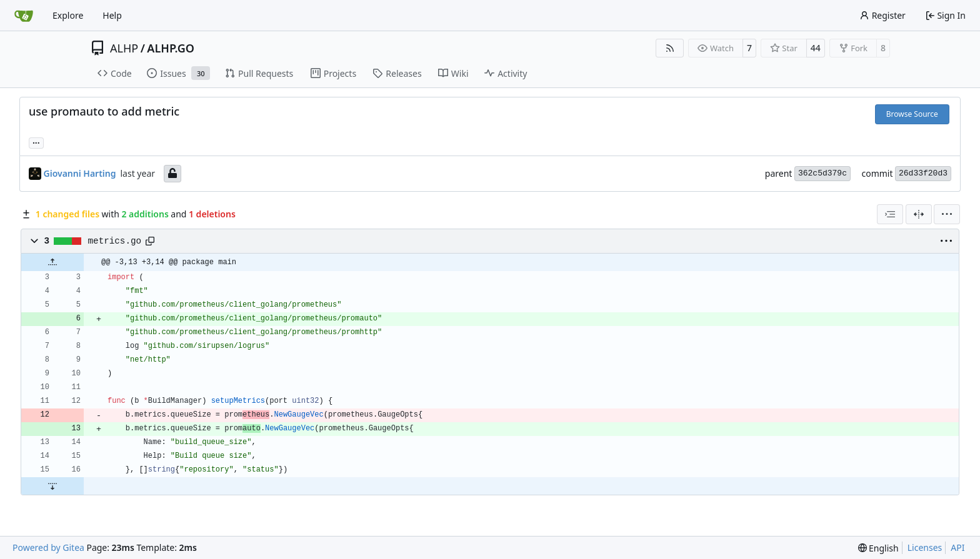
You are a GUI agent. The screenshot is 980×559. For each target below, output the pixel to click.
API (957, 547)
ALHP (124, 48)
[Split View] (919, 214)
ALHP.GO (171, 48)
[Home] (24, 16)
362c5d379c (822, 173)
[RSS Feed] (670, 48)
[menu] (947, 214)
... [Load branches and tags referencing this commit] (36, 142)
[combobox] (890, 214)
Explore (68, 15)
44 (816, 48)
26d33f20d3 (923, 173)
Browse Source (912, 114)
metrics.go (115, 241)
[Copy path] (150, 241)
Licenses (925, 547)
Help (112, 15)
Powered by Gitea (48, 547)
